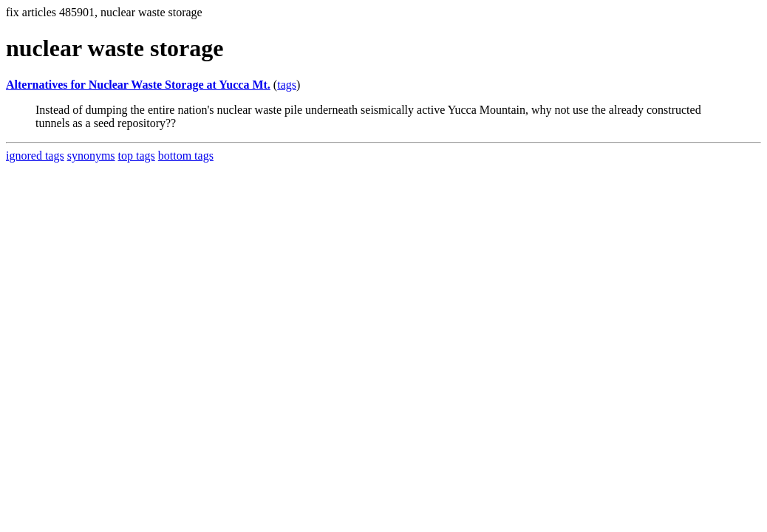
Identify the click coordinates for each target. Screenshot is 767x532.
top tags (137, 156)
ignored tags (35, 156)
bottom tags (186, 156)
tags (287, 85)
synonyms (91, 156)
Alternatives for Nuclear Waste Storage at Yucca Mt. (138, 85)
